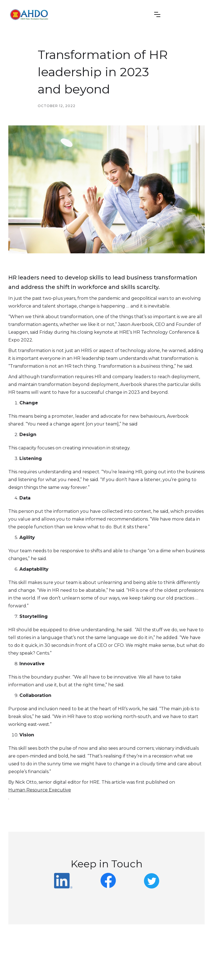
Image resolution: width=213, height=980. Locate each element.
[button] (157, 14)
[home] (29, 15)
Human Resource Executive (40, 790)
